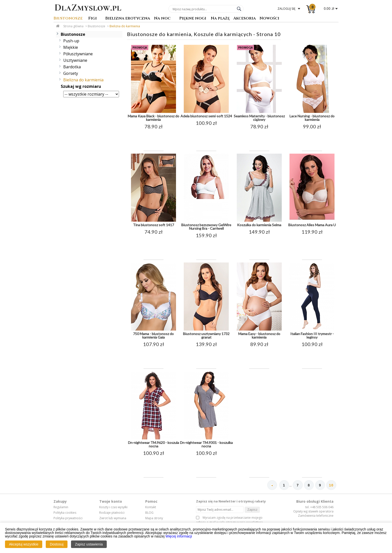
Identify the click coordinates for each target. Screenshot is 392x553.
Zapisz (252, 509)
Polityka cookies (65, 513)
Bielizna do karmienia (125, 26)
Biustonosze (68, 19)
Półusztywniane (78, 54)
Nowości (269, 19)
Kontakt (151, 507)
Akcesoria (244, 19)
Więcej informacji (179, 536)
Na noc (162, 19)
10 (331, 485)
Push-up (71, 41)
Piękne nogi (193, 19)
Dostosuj (56, 544)
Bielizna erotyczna (128, 19)
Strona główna (73, 26)
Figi (92, 19)
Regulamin (61, 507)
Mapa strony (154, 518)
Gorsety (71, 73)
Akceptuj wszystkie (24, 544)
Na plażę (220, 19)
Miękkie (71, 47)
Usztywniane (75, 60)
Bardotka (72, 67)
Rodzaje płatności (112, 513)
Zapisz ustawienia (89, 544)
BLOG (149, 513)
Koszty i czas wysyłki (113, 507)
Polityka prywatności (68, 518)
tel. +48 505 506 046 (319, 507)
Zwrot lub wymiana (113, 518)
